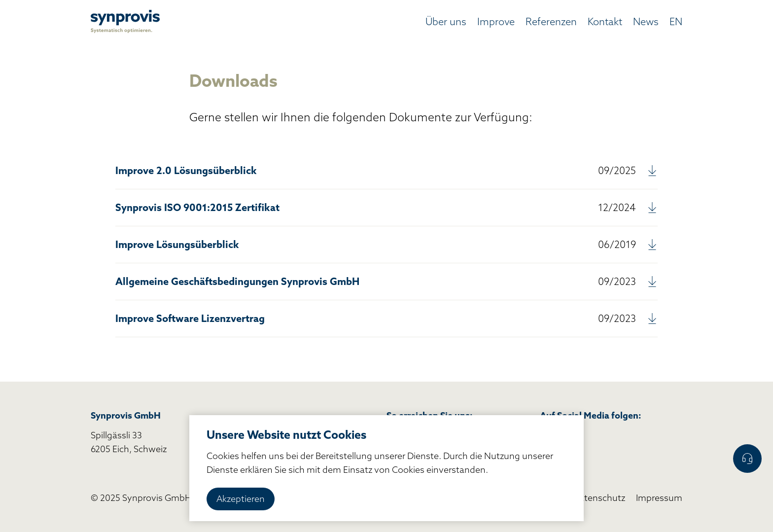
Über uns (446, 21)
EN (676, 21)
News (646, 21)
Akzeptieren (241, 499)
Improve (496, 21)
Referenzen (551, 21)
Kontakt (605, 21)
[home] (125, 21)
